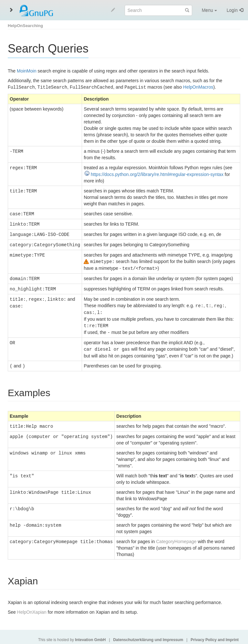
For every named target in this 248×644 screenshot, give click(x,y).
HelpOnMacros (198, 87)
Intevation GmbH (90, 635)
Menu (209, 10)
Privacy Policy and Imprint (215, 635)
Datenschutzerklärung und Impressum (148, 635)
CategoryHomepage (176, 536)
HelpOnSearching (25, 26)
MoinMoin (27, 71)
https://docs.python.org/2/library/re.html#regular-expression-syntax (157, 174)
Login (232, 10)
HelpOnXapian (32, 607)
